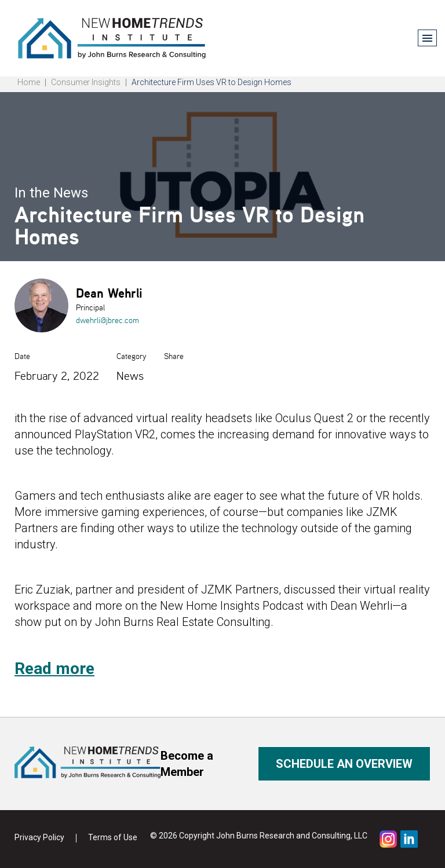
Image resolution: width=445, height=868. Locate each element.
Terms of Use (113, 837)
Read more (54, 669)
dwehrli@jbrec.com (107, 320)
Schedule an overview (344, 764)
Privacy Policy (39, 837)
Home (29, 82)
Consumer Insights (86, 82)
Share (174, 356)
